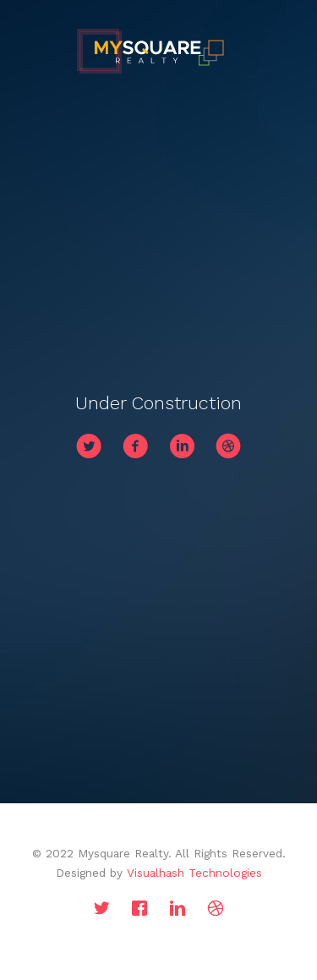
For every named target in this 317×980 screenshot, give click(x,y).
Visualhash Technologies (194, 873)
